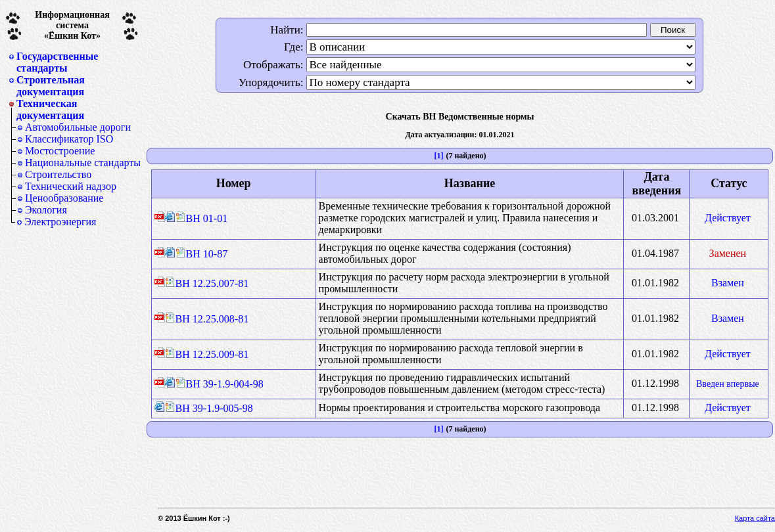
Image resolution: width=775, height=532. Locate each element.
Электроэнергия (60, 222)
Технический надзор (71, 186)
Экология (46, 210)
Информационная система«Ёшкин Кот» (72, 25)
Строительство (58, 174)
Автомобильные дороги (78, 127)
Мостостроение (60, 151)
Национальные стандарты (83, 163)
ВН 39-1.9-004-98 (220, 384)
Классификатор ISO (69, 139)
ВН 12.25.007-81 (207, 283)
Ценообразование (64, 198)
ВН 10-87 (202, 254)
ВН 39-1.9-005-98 (209, 408)
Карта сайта (755, 518)
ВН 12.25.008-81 (207, 319)
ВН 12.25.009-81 (207, 354)
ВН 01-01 (202, 218)
